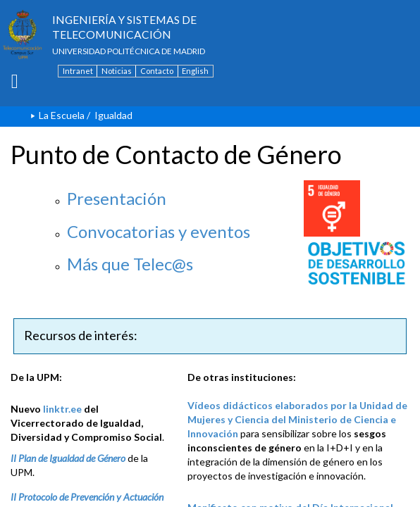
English (195, 71)
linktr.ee (62, 409)
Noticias (117, 71)
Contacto (157, 71)
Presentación (117, 198)
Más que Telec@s (130, 264)
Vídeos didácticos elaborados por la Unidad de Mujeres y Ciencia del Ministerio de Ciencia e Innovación (297, 419)
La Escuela (62, 115)
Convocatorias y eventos (159, 231)
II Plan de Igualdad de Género (68, 458)
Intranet (78, 71)
